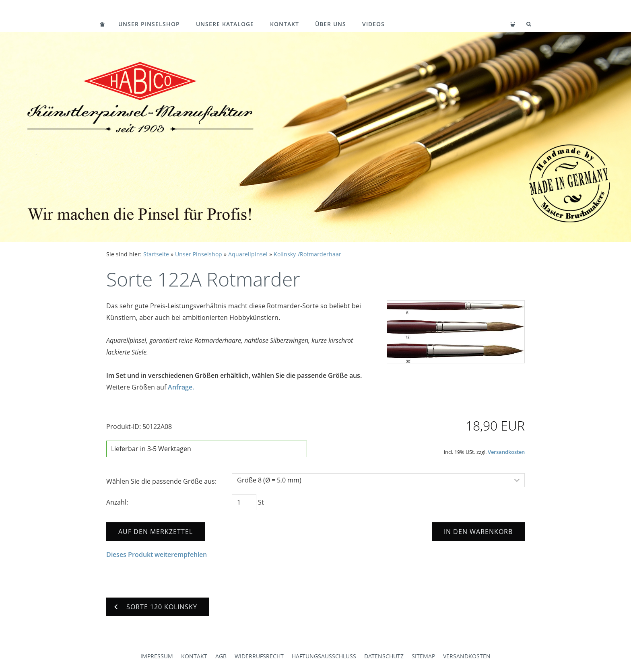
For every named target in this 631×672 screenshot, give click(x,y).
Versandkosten (506, 452)
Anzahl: (117, 502)
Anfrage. (181, 387)
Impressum (157, 656)
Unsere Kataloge (225, 24)
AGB (221, 656)
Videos (373, 24)
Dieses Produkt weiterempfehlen (157, 555)
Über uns (331, 24)
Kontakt (285, 24)
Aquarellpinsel (248, 254)
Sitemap (423, 656)
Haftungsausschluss (324, 656)
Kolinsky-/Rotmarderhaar (307, 254)
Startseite (156, 254)
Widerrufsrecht (259, 656)
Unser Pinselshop (149, 24)
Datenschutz (384, 656)
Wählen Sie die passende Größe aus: (161, 481)
